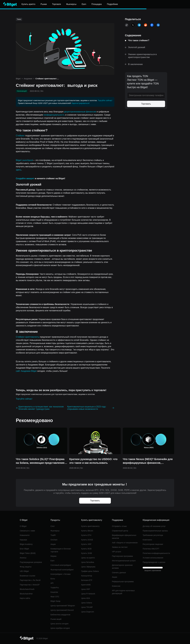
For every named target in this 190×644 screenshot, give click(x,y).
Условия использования (153, 558)
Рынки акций (56, 619)
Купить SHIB (87, 553)
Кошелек (54, 592)
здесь (19, 170)
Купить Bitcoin (87, 531)
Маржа (54, 556)
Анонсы (23, 558)
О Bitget (23, 526)
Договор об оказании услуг (154, 526)
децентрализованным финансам (80, 112)
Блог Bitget (24, 549)
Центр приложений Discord (62, 610)
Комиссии (116, 586)
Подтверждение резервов (31, 562)
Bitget (18, 79)
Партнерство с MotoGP (30, 585)
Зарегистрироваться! (80, 103)
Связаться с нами (27, 531)
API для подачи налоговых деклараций (123, 592)
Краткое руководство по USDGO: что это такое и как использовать (93, 461)
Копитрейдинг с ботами (61, 574)
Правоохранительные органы (155, 531)
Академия (28, 79)
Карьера (23, 540)
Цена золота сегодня (60, 624)
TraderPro (55, 588)
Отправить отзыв (119, 526)
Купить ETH (86, 535)
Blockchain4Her (26, 594)
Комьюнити (25, 535)
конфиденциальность (54, 115)
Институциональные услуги (124, 561)
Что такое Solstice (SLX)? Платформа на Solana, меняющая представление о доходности (41, 461)
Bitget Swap (55, 601)
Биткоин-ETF (87, 580)
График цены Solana (90, 571)
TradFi (53, 535)
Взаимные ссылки (28, 576)
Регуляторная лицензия (153, 544)
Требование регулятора (153, 535)
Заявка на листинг (120, 547)
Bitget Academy (26, 544)
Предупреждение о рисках (154, 562)
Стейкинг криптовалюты (28, 337)
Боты (53, 579)
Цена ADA (86, 598)
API (52, 583)
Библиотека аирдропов (60, 615)
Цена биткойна (88, 562)
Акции (53, 544)
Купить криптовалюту (90, 526)
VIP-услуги (116, 552)
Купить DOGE (87, 540)
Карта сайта (25, 598)
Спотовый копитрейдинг (61, 565)
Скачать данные (119, 573)
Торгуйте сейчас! (105, 100)
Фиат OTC (55, 597)
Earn (53, 561)
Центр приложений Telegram (63, 606)
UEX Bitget (24, 571)
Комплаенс (147, 540)
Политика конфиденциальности (156, 553)
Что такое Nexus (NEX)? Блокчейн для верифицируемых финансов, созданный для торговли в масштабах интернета (148, 461)
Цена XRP (86, 589)
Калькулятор (87, 576)
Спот (53, 526)
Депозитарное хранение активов (122, 567)
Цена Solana (87, 603)
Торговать (146, 104)
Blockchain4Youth (27, 589)
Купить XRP (86, 544)
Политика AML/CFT (151, 549)
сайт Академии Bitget (26, 371)
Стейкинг (20, 136)
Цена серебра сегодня (60, 628)
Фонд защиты (26, 567)
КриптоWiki (86, 585)
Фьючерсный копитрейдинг (62, 570)
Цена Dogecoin (88, 612)
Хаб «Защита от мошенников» (125, 543)
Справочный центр (120, 531)
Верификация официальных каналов (124, 537)
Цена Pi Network (88, 594)
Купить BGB (86, 549)
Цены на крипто (88, 558)
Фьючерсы (55, 531)
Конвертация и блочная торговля (61, 550)
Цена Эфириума (88, 567)
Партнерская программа (122, 556)
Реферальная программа (123, 582)
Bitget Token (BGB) (28, 553)
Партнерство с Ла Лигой (30, 580)
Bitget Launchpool (24, 160)
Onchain (54, 540)
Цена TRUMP (87, 607)
